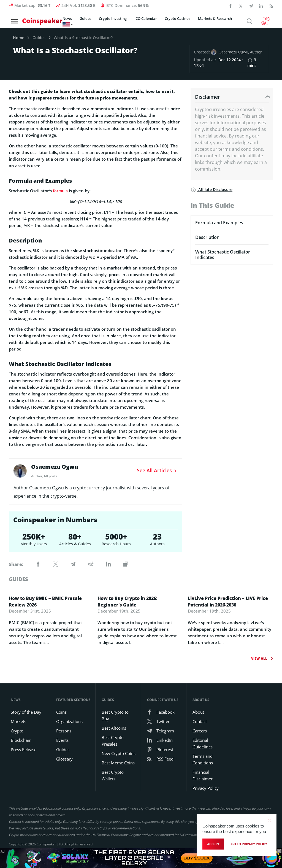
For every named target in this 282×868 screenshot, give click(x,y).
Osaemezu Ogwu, (234, 52)
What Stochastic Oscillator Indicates (223, 255)
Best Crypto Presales (113, 741)
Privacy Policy (206, 788)
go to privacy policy (249, 845)
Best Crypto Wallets (113, 775)
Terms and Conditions (203, 759)
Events (62, 740)
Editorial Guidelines (203, 743)
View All (260, 658)
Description (207, 237)
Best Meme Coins (118, 763)
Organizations (69, 721)
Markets (18, 721)
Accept (213, 845)
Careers (200, 731)
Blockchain (21, 740)
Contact (200, 721)
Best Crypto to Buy (115, 715)
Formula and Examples (219, 223)
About (198, 712)
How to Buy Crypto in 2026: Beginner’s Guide (128, 602)
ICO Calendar (140, 22)
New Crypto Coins (119, 753)
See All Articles (157, 471)
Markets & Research (209, 22)
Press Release (24, 750)
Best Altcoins (114, 728)
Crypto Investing (107, 22)
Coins (61, 712)
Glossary (64, 759)
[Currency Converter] (267, 21)
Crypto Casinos (172, 22)
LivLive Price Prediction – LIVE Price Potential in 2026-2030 (228, 602)
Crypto (17, 731)
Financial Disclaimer (203, 775)
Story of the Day (26, 712)
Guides (80, 22)
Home (19, 38)
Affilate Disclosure (211, 189)
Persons (64, 731)
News (61, 22)
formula (61, 191)
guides (19, 579)
